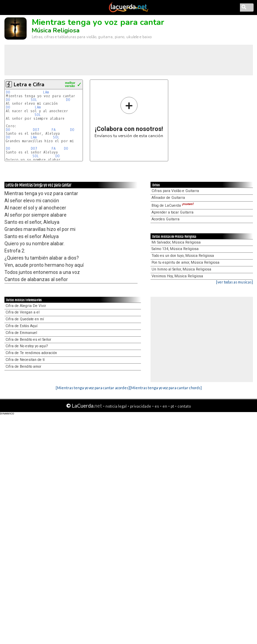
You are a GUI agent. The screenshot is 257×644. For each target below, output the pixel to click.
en (165, 406)
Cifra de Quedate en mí (25, 319)
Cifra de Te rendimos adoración (31, 353)
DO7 (36, 130)
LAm (46, 92)
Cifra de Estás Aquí (22, 326)
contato (184, 406)
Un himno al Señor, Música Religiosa (181, 269)
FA (54, 130)
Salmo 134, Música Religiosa (175, 249)
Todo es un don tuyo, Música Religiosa (183, 256)
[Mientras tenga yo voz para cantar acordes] (93, 388)
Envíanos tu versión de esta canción (129, 117)
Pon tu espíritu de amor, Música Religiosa (185, 262)
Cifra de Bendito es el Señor (28, 340)
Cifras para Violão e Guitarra (175, 191)
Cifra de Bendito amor (23, 367)
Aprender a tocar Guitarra (173, 212)
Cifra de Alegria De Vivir (26, 306)
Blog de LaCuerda (173, 206)
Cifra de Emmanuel (21, 333)
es (157, 406)
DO (8, 92)
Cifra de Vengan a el (23, 312)
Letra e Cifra (29, 85)
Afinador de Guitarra (168, 198)
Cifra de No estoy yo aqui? (27, 346)
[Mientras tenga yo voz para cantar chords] (166, 388)
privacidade (141, 406)
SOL (34, 100)
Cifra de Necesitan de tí (25, 360)
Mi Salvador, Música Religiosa (176, 242)
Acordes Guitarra (166, 219)
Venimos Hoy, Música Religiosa (177, 276)
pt (172, 406)
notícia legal (116, 406)
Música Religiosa (56, 30)
